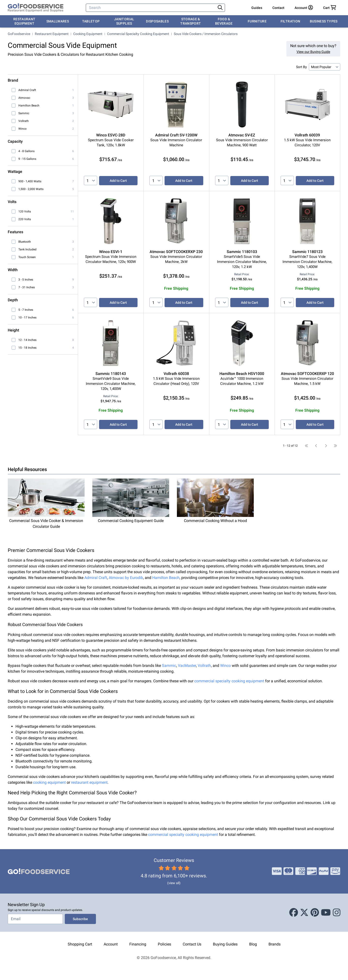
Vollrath (204, 666)
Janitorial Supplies (124, 21)
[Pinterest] (315, 913)
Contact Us (192, 944)
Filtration (290, 21)
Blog (253, 944)
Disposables (157, 21)
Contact (278, 8)
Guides (257, 8)
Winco (225, 666)
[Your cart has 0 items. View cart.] (330, 8)
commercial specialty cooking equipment (229, 681)
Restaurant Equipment (24, 21)
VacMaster (187, 666)
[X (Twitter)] (304, 913)
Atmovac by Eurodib (126, 578)
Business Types (324, 21)
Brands (275, 944)
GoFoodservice (19, 34)
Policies (164, 944)
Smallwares (58, 21)
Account (111, 944)
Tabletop (91, 21)
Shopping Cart (80, 944)
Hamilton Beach (166, 578)
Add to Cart (118, 181)
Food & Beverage (224, 21)
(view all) (174, 883)
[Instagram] (337, 913)
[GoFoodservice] (36, 8)
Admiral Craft (96, 578)
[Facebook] (294, 913)
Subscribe (80, 919)
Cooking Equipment (88, 34)
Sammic (169, 666)
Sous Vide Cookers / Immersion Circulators (206, 34)
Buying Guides (225, 944)
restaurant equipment (89, 782)
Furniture (257, 21)
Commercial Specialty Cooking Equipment (138, 34)
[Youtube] (326, 913)
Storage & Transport (191, 21)
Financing (138, 944)
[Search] (151, 8)
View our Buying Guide (313, 52)
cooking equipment (49, 782)
